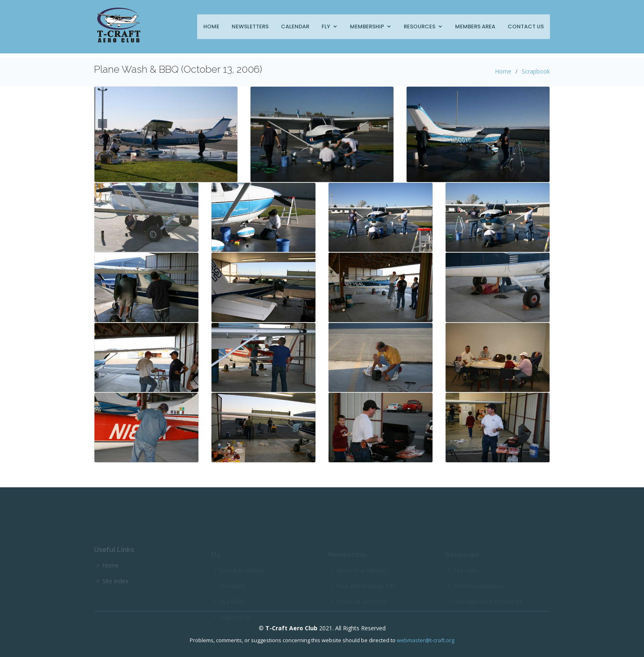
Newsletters (250, 27)
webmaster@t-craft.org (425, 640)
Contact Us (526, 27)
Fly (326, 27)
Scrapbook (536, 71)
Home (211, 27)
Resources (420, 27)
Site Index (115, 587)
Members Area (475, 27)
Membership (367, 27)
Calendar (295, 27)
